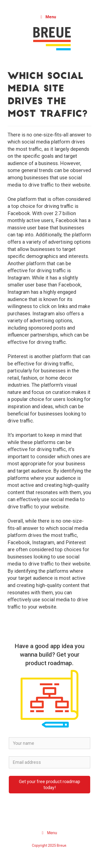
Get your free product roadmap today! (49, 784)
